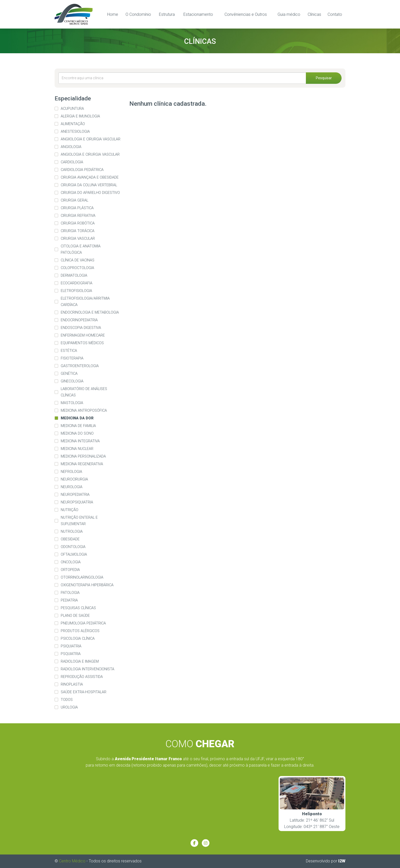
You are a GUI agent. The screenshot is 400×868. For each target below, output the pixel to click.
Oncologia (71, 562)
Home (113, 14)
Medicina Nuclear (77, 449)
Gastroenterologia (80, 366)
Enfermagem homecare (83, 335)
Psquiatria (71, 654)
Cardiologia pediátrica (82, 170)
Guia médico (289, 14)
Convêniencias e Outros (246, 14)
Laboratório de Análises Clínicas (84, 392)
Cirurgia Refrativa (78, 216)
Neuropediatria (75, 495)
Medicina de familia (78, 426)
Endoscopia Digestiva (81, 328)
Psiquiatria (71, 646)
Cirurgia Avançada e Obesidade (90, 177)
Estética (69, 351)
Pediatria (69, 600)
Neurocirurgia (74, 479)
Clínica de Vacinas (78, 260)
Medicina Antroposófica (84, 411)
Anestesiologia (75, 132)
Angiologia (71, 147)
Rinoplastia (72, 684)
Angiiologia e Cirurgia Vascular (91, 139)
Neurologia (72, 487)
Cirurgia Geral (74, 200)
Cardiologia (72, 162)
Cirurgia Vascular (78, 239)
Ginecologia (72, 381)
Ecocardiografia (77, 283)
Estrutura (167, 14)
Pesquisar (324, 78)
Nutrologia (72, 532)
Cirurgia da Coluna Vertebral (89, 185)
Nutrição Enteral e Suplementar (79, 521)
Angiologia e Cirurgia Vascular (90, 155)
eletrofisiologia (76, 291)
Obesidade (70, 539)
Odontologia (73, 547)
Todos (67, 700)
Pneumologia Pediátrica (83, 623)
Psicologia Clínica (78, 639)
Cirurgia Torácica (78, 231)
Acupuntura (72, 109)
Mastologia (72, 403)
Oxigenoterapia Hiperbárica (87, 585)
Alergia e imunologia (80, 116)
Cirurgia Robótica (78, 223)
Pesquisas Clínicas (78, 608)
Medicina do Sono (77, 433)
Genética (69, 374)
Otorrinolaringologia (82, 577)
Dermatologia (74, 276)
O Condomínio (138, 14)
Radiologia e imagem (80, 662)
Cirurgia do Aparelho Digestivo (90, 193)
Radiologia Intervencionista (87, 669)
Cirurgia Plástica (77, 208)
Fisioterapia (72, 358)
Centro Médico (72, 861)
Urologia (69, 707)
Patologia (70, 593)
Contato (335, 14)
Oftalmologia (74, 555)
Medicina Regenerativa (82, 464)
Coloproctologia (77, 268)
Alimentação (73, 124)
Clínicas (314, 14)
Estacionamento (198, 14)
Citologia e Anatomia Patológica (81, 249)
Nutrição (70, 510)
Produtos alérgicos (80, 631)
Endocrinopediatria (79, 320)
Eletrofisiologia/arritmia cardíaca (85, 302)
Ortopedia (70, 570)
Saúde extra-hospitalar (84, 692)
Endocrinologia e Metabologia (90, 312)
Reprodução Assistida (82, 677)
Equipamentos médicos (82, 343)
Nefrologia (71, 472)
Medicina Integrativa (80, 441)
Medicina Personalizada (83, 456)
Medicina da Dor (77, 418)
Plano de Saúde (75, 616)
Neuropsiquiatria (77, 502)
